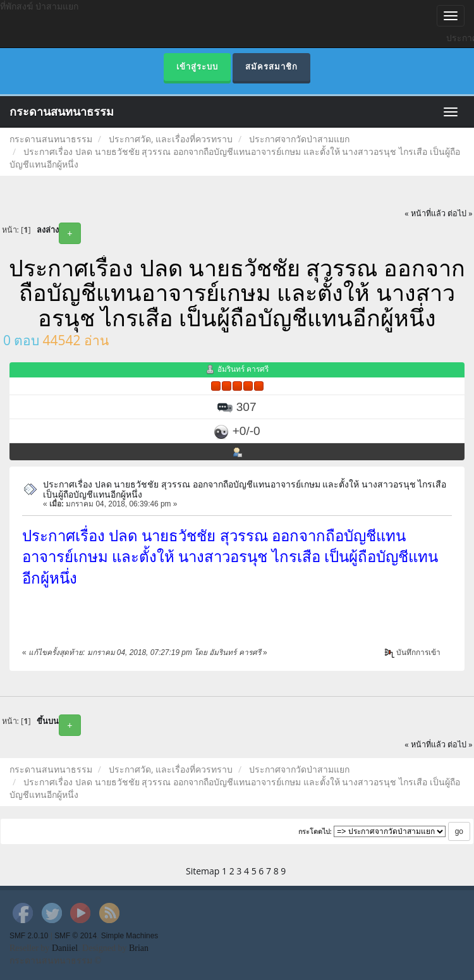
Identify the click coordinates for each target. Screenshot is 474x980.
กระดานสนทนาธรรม (62, 112)
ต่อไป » (460, 213)
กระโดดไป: (315, 831)
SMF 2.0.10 (29, 936)
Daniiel (65, 948)
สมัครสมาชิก (271, 67)
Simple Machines (130, 936)
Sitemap (203, 871)
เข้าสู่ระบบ (197, 67)
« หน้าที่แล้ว (425, 213)
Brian (139, 948)
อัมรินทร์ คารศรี (243, 369)
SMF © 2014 (76, 936)
